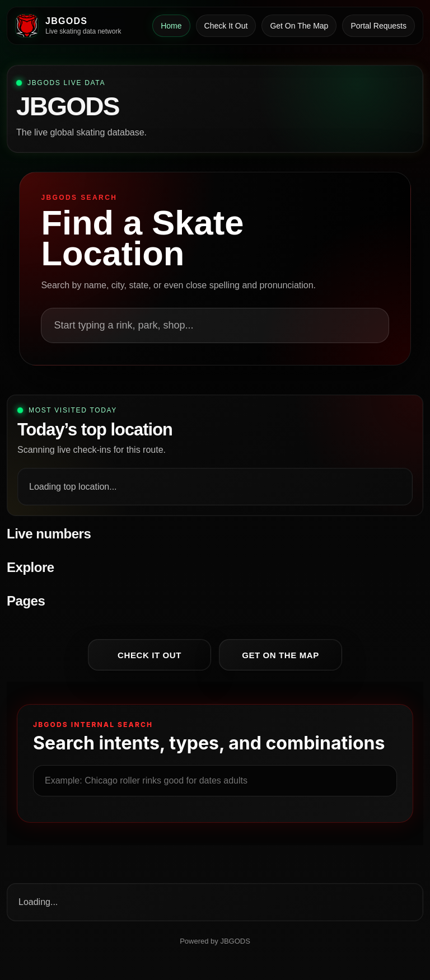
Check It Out (226, 26)
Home (171, 26)
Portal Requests (378, 26)
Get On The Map (299, 26)
